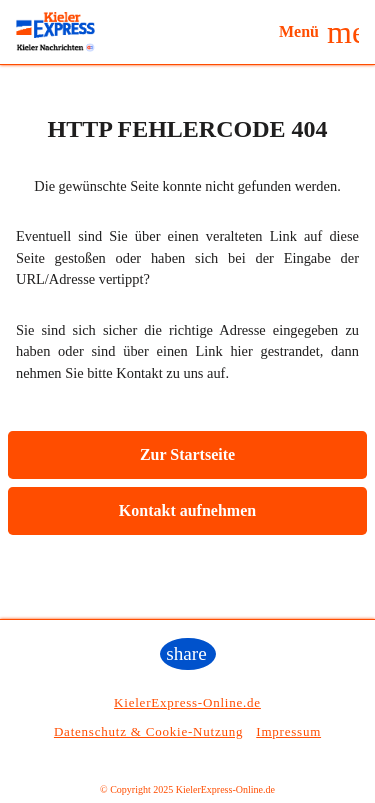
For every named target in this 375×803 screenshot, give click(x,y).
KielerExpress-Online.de (187, 702)
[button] (319, 32)
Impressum (288, 731)
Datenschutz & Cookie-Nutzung (148, 731)
